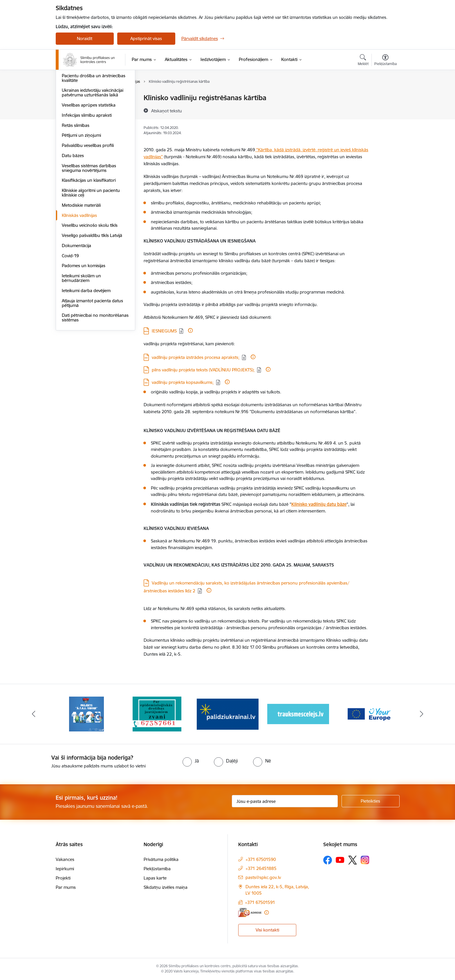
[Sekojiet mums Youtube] (340, 860)
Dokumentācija (76, 308)
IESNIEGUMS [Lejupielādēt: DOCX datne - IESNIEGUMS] (164, 331)
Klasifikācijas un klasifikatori (89, 242)
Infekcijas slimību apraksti (87, 177)
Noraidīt (85, 38)
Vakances (65, 859)
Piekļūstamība (157, 869)
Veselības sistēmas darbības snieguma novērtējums (89, 230)
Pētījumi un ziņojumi (81, 197)
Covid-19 (70, 318)
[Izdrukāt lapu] (385, 95)
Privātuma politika (161, 859)
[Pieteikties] (371, 801)
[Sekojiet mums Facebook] (328, 860)
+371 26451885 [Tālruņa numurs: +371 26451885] (261, 868)
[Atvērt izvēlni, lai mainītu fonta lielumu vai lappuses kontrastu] (386, 61)
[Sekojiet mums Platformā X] (353, 860)
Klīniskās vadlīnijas (79, 277)
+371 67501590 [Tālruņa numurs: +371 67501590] (261, 859)
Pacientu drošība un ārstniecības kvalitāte (94, 140)
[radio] (191, 761)
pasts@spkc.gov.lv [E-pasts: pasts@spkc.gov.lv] (263, 877)
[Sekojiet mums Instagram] (365, 860)
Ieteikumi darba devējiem (86, 353)
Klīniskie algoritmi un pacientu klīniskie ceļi (91, 255)
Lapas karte (155, 878)
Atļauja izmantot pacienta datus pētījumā (92, 365)
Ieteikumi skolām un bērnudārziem (81, 340)
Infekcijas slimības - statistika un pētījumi (93, 110)
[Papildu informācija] (190, 330)
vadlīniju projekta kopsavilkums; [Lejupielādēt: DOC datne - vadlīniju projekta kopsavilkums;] (183, 382)
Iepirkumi (65, 869)
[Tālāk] (422, 714)
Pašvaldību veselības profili (88, 207)
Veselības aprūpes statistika (89, 167)
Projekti (63, 878)
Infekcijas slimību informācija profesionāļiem (90, 125)
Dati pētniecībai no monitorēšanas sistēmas (95, 380)
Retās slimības (76, 187)
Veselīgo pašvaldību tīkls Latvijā (92, 297)
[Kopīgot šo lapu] (385, 110)
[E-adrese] (250, 912)
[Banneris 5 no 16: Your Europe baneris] (369, 714)
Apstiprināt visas (146, 38)
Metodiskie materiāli (81, 267)
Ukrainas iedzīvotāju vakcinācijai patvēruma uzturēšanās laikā (93, 155)
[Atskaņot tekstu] (167, 111)
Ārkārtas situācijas (79, 98)
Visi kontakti (267, 930)
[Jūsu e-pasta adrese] (285, 801)
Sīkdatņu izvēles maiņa (166, 887)
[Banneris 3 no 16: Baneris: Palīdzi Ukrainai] (228, 714)
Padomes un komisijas (84, 328)
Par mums (66, 887)
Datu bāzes (73, 218)
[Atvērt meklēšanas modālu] (363, 61)
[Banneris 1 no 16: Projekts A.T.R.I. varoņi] (86, 714)
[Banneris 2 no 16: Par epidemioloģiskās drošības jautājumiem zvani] (157, 714)
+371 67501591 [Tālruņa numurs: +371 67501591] (260, 902)
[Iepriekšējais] (34, 714)
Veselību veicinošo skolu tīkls (90, 287)
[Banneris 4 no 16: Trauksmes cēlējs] (298, 714)
